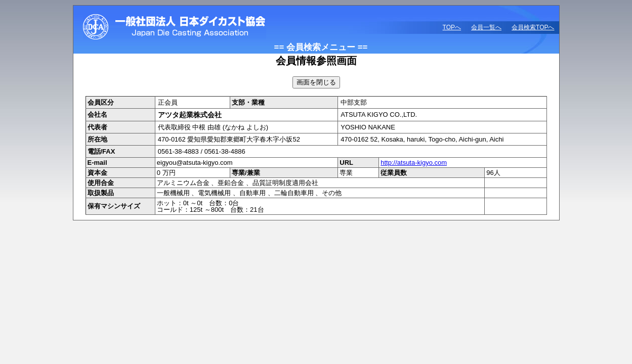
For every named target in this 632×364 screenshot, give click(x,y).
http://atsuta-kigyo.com (414, 163)
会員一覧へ (486, 27)
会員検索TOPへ (533, 27)
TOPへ (452, 27)
